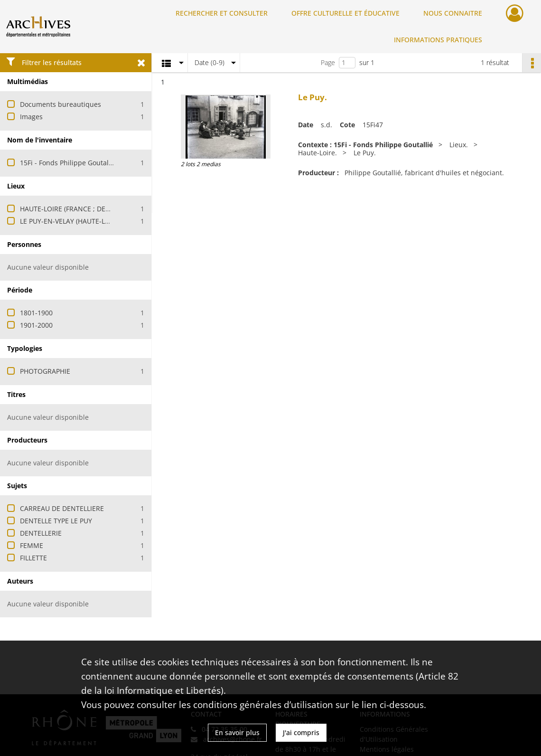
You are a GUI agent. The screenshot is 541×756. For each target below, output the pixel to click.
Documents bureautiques (61, 104)
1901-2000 (36, 325)
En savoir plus (237, 732)
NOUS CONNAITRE (453, 13)
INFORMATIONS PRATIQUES (438, 40)
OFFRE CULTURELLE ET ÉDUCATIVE (345, 13)
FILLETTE (33, 558)
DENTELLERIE (41, 533)
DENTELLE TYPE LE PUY (56, 521)
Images (31, 117)
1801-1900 (36, 313)
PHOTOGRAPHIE (45, 371)
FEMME (32, 545)
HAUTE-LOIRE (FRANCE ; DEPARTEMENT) (83, 209)
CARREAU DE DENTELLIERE (62, 508)
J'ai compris (301, 732)
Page (328, 62)
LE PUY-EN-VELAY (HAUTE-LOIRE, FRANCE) (85, 221)
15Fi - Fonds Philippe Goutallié (68, 163)
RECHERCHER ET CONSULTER (222, 13)
